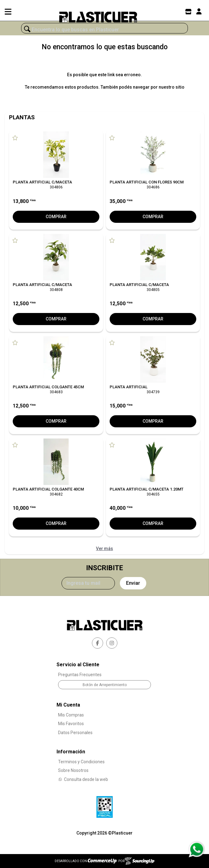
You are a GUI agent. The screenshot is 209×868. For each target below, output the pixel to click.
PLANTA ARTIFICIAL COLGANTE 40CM (48, 489)
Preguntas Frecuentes (80, 675)
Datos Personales (75, 733)
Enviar (133, 583)
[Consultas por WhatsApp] (196, 849)
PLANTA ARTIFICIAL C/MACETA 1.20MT (147, 489)
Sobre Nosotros (73, 770)
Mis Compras (71, 715)
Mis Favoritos (71, 724)
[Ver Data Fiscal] (104, 805)
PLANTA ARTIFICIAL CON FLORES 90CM (147, 182)
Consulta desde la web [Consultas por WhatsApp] (83, 779)
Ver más (104, 549)
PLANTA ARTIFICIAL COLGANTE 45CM (48, 387)
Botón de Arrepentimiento (105, 685)
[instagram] (112, 643)
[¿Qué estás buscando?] (104, 30)
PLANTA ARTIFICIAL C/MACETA (42, 182)
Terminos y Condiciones (81, 762)
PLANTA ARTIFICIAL (129, 387)
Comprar (56, 217)
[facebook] (98, 643)
